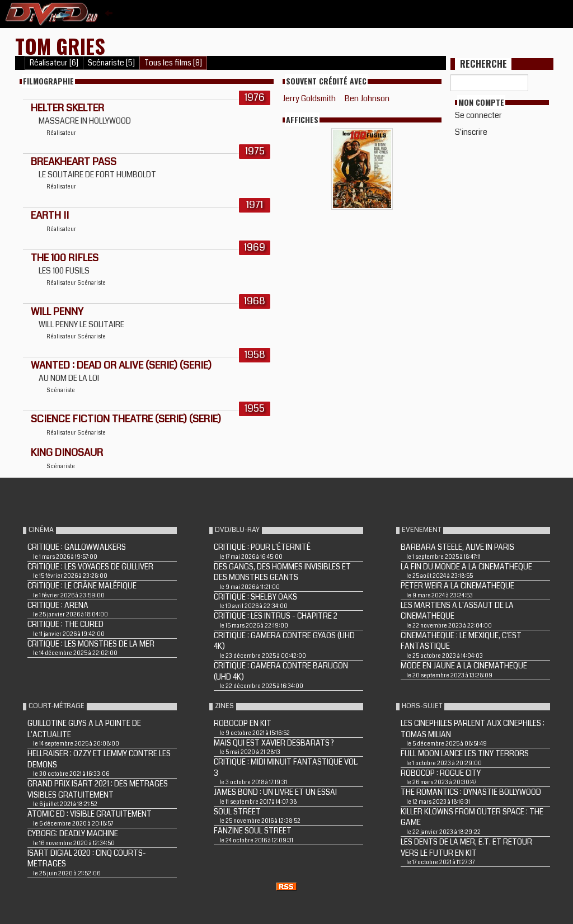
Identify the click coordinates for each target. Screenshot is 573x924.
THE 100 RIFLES (65, 258)
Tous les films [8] (173, 63)
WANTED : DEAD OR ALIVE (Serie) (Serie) (121, 365)
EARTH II (50, 215)
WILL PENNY (57, 312)
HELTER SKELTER (67, 108)
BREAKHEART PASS (74, 162)
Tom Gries (60, 46)
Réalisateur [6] (54, 63)
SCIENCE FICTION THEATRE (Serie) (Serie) (126, 419)
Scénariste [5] (111, 63)
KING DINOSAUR (67, 452)
